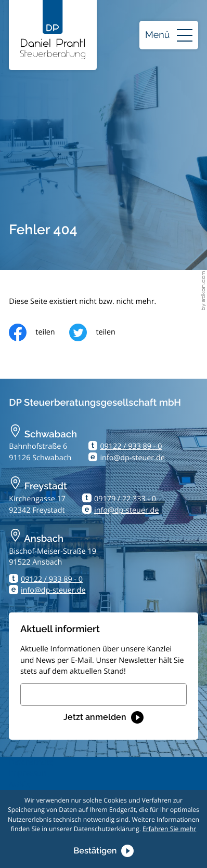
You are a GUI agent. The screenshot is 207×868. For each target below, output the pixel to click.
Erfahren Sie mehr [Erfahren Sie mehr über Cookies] (169, 829)
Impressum (29, 773)
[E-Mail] (103, 695)
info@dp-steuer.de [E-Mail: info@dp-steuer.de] (132, 458)
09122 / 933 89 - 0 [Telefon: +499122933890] (131, 446)
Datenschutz (31, 762)
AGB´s (19, 785)
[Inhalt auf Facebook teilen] (39, 332)
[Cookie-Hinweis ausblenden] (103, 851)
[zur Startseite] (53, 30)
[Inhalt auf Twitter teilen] (99, 332)
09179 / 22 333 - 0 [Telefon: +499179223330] (125, 499)
